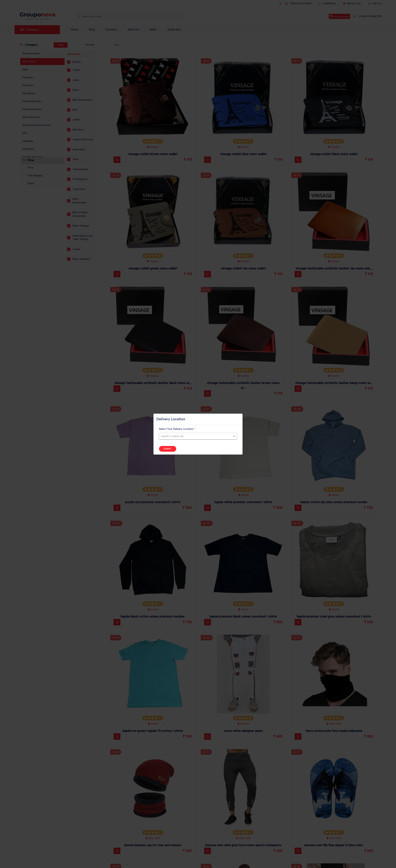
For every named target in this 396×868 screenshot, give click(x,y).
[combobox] (198, 436)
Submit (168, 449)
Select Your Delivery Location (177, 429)
